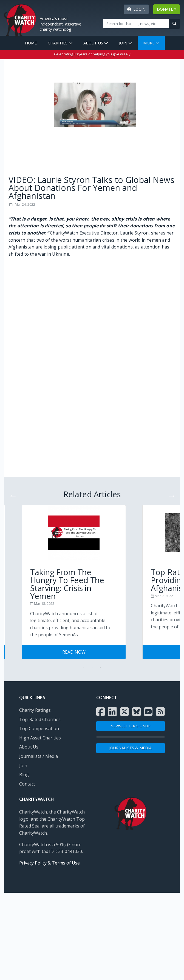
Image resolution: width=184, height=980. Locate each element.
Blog (24, 775)
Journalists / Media (39, 756)
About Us (96, 43)
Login (136, 9)
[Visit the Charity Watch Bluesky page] (137, 712)
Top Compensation (39, 728)
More (151, 43)
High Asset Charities (40, 738)
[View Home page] (20, 19)
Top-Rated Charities (40, 719)
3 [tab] (100, 668)
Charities (60, 43)
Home (31, 43)
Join (126, 43)
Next (170, 494)
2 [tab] (92, 668)
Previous (11, 494)
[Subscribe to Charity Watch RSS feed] (160, 712)
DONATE (165, 9)
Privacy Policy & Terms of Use (49, 863)
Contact (27, 784)
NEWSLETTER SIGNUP (130, 726)
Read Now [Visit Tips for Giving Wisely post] (92, 652)
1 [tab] (84, 668)
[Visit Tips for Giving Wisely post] (92, 575)
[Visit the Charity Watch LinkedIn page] (112, 712)
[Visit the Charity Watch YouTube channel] (148, 712)
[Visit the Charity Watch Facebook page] (101, 712)
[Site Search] (136, 23)
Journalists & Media (130, 748)
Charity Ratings (35, 710)
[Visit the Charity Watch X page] (124, 712)
